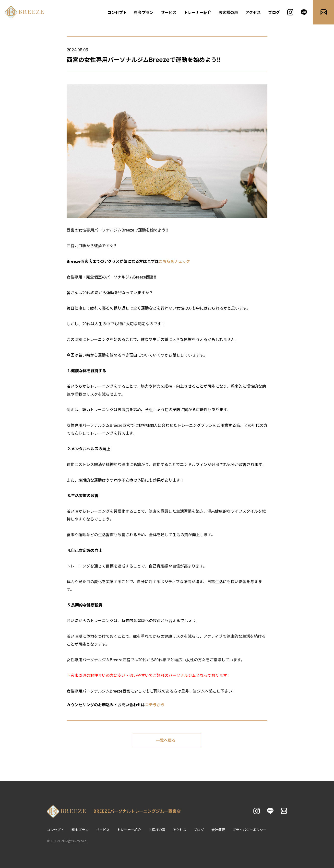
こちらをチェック (174, 261)
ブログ (274, 12)
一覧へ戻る (166, 740)
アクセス (253, 12)
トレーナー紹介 (198, 12)
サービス (169, 12)
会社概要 (218, 830)
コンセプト (117, 12)
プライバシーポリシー (250, 830)
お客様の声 (228, 12)
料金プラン (144, 12)
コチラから (155, 705)
